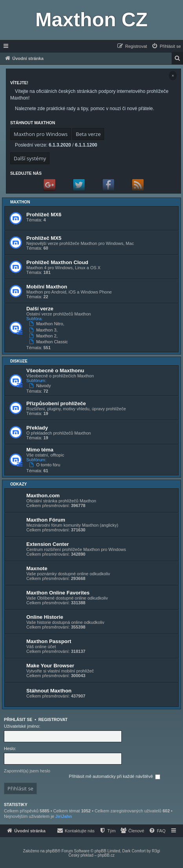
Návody (41, 386)
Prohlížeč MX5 (44, 238)
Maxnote (37, 568)
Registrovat (53, 719)
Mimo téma (40, 450)
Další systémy (30, 158)
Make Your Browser (50, 666)
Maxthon (20, 202)
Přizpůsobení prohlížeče (56, 403)
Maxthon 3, (44, 330)
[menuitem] (166, 46)
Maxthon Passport (49, 641)
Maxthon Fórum (46, 520)
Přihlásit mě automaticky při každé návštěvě (114, 777)
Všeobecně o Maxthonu (55, 371)
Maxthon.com (43, 496)
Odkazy (18, 484)
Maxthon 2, (44, 336)
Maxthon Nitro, (48, 324)
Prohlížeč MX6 (44, 215)
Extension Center (48, 544)
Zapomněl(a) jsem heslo (27, 771)
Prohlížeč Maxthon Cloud (57, 262)
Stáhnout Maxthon (49, 691)
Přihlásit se (18, 719)
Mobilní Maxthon (47, 287)
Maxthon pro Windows (41, 134)
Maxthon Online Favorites (58, 593)
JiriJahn (64, 816)
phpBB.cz (106, 855)
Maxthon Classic (49, 342)
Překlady (37, 428)
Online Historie (45, 617)
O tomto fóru (45, 465)
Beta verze (88, 134)
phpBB (51, 851)
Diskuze (19, 361)
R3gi (156, 851)
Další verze (40, 309)
